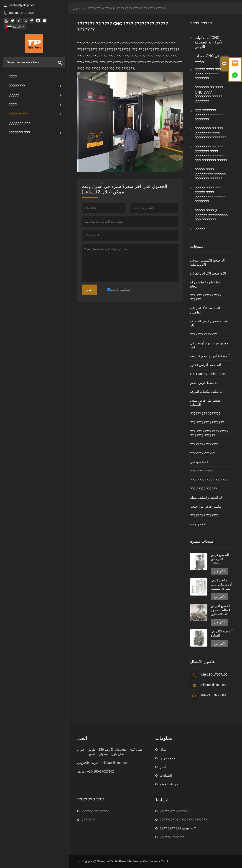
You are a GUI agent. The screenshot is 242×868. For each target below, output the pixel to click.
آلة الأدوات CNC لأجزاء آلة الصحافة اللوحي (209, 42)
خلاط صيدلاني (199, 462)
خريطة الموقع (169, 784)
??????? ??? (19, 123)
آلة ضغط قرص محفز (204, 383)
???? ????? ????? (203, 334)
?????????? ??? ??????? (209, 480)
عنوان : (82, 750)
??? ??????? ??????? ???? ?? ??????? (209, 115)
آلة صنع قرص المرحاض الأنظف (220, 559)
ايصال (164, 750)
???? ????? (36, 114)
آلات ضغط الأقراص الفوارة (208, 273)
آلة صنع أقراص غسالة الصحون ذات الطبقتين (221, 610)
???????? (36, 86)
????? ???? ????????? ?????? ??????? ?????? (210, 174)
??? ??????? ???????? (207, 422)
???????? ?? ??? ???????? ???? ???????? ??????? (210, 133)
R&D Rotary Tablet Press (208, 374)
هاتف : (82, 771)
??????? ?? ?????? (96, 811)
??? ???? (88, 820)
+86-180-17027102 (21, 13)
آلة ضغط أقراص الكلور (205, 365)
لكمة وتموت (198, 524)
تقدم (89, 290)
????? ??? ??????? (204, 444)
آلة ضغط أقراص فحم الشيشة (210, 356)
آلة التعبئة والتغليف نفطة (206, 498)
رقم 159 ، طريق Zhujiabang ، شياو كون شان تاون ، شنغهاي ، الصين (115, 752)
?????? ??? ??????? (205, 413)
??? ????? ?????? (203, 489)
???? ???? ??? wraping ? (178, 828)
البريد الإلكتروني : (89, 763)
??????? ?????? (202, 471)
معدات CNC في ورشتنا (207, 58)
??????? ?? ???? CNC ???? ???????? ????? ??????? (209, 95)
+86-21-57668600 (213, 695)
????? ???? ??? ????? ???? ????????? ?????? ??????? (210, 195)
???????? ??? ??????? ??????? (183, 820)
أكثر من (219, 571)
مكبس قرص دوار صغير (206, 506)
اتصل (82, 738)
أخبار (163, 767)
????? (36, 95)
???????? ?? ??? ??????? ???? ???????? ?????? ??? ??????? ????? (211, 154)
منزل (76, 8)
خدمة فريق (167, 758)
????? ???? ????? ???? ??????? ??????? (210, 74)
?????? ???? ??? (203, 453)
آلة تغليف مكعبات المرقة (207, 392)
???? (13, 77)
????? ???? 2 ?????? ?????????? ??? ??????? (211, 215)
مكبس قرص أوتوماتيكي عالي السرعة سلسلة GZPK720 (222, 584)
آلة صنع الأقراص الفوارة (222, 633)
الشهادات (166, 776)
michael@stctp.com (23, 5)
